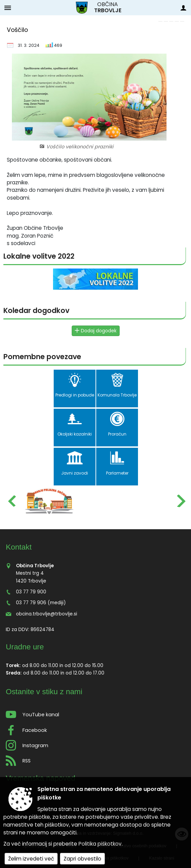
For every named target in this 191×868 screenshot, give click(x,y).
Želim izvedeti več (31, 859)
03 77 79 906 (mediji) (41, 603)
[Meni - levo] (8, 8)
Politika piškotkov (100, 844)
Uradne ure (25, 647)
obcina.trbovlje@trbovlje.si (47, 614)
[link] (160, 21)
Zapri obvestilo (82, 859)
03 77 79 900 (31, 592)
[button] (11, 501)
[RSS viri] (95, 759)
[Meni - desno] (183, 8)
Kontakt (19, 547)
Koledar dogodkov (36, 310)
